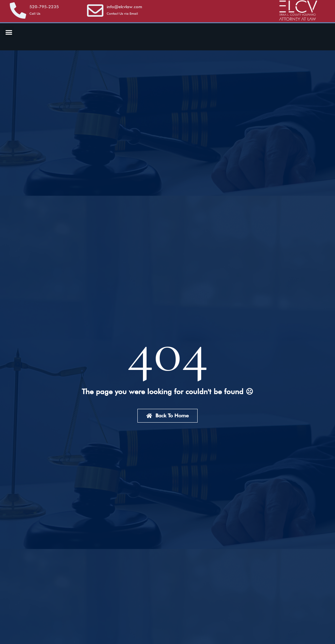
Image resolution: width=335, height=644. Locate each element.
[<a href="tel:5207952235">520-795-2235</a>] (18, 10)
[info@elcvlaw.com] (95, 10)
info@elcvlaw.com (124, 7)
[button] (9, 32)
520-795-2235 (44, 7)
